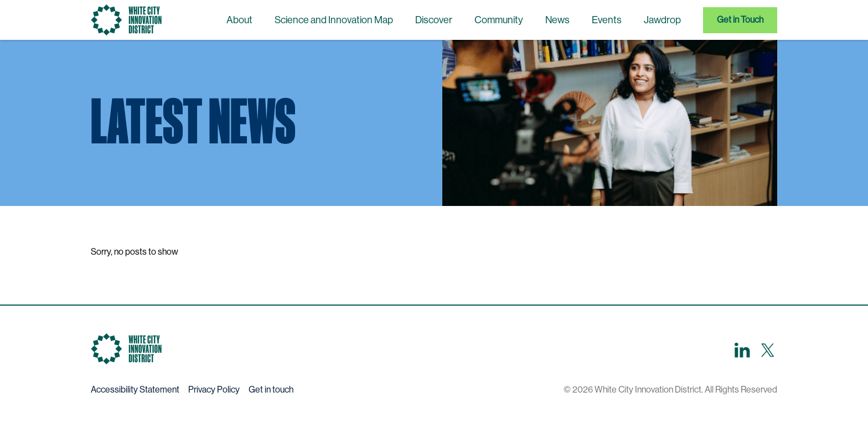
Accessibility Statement (135, 390)
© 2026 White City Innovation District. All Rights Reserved (670, 390)
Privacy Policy (214, 390)
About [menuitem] (239, 20)
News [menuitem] (557, 20)
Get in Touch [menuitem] (740, 20)
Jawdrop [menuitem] (662, 20)
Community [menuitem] (499, 20)
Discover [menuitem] (434, 20)
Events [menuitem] (607, 20)
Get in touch (271, 390)
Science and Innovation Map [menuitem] (334, 20)
